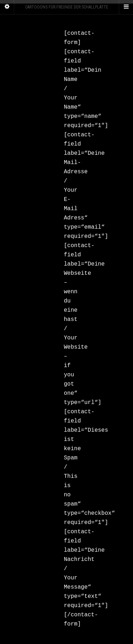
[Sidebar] (7, 7)
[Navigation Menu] (126, 7)
